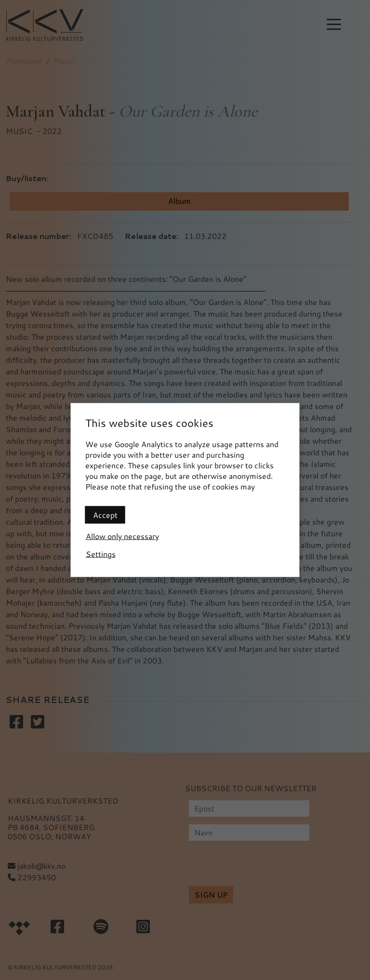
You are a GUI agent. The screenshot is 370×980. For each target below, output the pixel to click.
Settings (101, 554)
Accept (105, 515)
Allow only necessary (122, 536)
